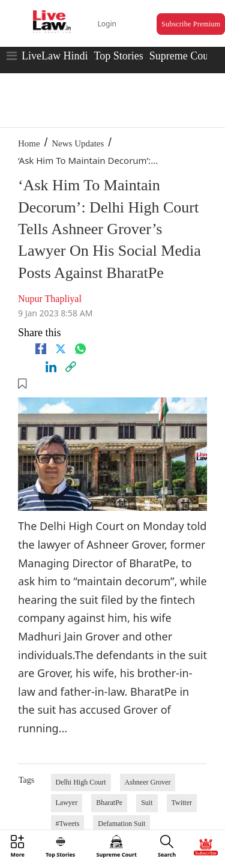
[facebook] (41, 349)
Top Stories (118, 56)
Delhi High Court (81, 782)
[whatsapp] (80, 349)
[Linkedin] (51, 367)
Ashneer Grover (148, 782)
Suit (147, 803)
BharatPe (109, 803)
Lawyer (67, 803)
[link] (71, 367)
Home (29, 143)
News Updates (78, 143)
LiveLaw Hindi (55, 56)
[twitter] (61, 349)
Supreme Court (182, 56)
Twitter (182, 803)
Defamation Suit (121, 824)
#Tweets (68, 824)
